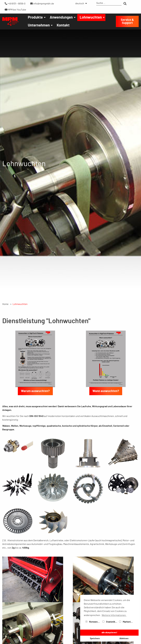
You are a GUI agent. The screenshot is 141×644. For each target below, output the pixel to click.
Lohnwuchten (91, 17)
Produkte (35, 17)
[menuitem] (80, 3)
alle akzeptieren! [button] (109, 633)
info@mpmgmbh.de (42, 4)
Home (5, 304)
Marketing (126, 622)
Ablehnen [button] (124, 638)
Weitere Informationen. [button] (114, 615)
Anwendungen (61, 17)
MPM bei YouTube (15, 10)
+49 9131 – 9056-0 (15, 4)
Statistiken (110, 622)
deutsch (80, 3)
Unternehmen (39, 25)
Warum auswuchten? (35, 391)
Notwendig (93, 622)
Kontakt (63, 25)
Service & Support (127, 21)
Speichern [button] (95, 638)
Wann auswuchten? (106, 391)
